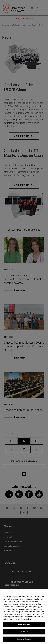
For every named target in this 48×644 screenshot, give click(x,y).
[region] (24, 617)
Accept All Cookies (24, 639)
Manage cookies (24, 624)
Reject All (24, 632)
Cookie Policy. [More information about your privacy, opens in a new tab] (26, 619)
